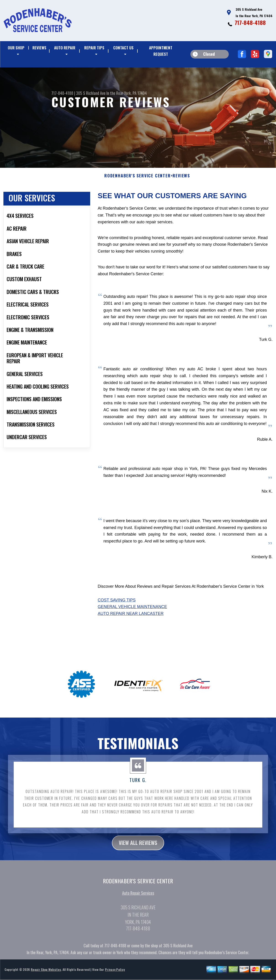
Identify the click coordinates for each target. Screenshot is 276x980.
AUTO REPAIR (65, 48)
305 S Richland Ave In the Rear (100, 93)
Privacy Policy (115, 973)
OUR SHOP (16, 48)
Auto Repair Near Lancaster (131, 617)
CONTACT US (123, 48)
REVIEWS (39, 48)
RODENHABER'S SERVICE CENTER (138, 179)
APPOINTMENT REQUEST (161, 51)
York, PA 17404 (135, 93)
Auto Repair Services (138, 897)
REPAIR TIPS (94, 48)
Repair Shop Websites (46, 973)
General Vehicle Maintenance (132, 610)
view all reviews (138, 846)
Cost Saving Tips (117, 603)
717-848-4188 (250, 22)
